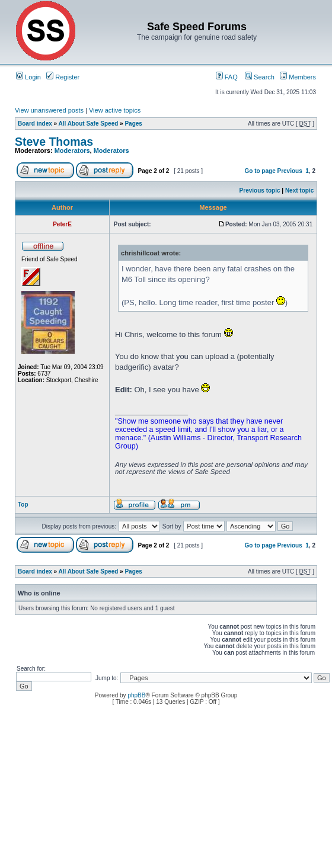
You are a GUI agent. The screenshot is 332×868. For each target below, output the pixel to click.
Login (28, 77)
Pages (133, 124)
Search (260, 77)
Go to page (260, 171)
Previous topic (260, 190)
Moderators (72, 150)
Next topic (299, 190)
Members (298, 77)
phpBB (136, 695)
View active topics (115, 110)
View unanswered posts (49, 110)
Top (23, 505)
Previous (290, 171)
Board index (35, 124)
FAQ (227, 77)
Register (63, 77)
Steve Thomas (54, 142)
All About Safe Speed (89, 124)
